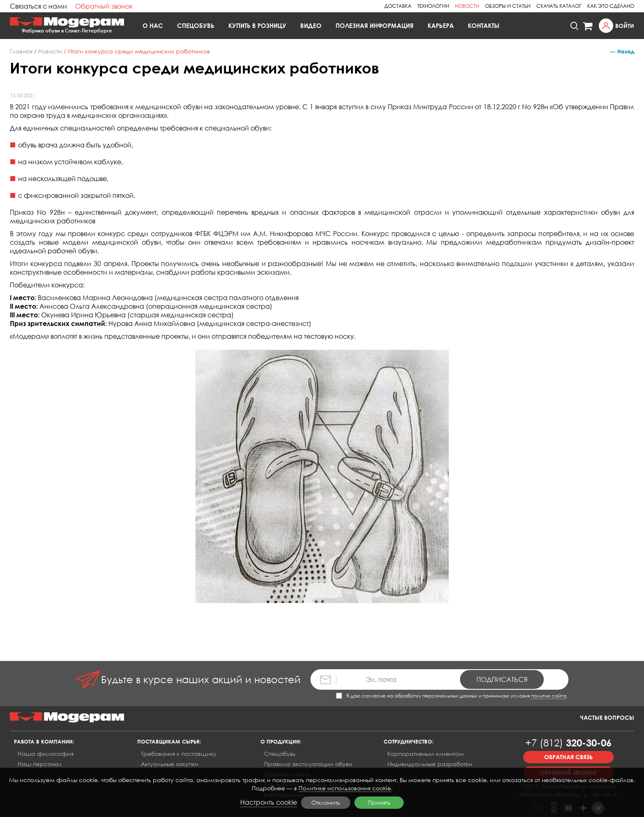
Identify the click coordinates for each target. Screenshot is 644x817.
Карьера (441, 25)
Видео (311, 25)
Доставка (398, 6)
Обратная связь (568, 757)
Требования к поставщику (179, 754)
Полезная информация (375, 25)
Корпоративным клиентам (425, 754)
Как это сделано (611, 6)
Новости (467, 6)
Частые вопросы (607, 717)
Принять (379, 802)
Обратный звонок (104, 6)
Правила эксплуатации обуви (308, 764)
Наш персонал (40, 764)
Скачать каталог (559, 6)
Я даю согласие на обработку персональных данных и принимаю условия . (452, 696)
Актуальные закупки (170, 764)
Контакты (484, 25)
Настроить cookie (269, 802)
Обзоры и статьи (508, 6)
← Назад (622, 51)
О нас (153, 25)
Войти (625, 26)
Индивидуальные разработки (430, 764)
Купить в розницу (257, 25)
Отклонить (326, 802)
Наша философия (46, 754)
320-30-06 (568, 742)
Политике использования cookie (345, 788)
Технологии (433, 6)
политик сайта (549, 696)
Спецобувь (196, 25)
